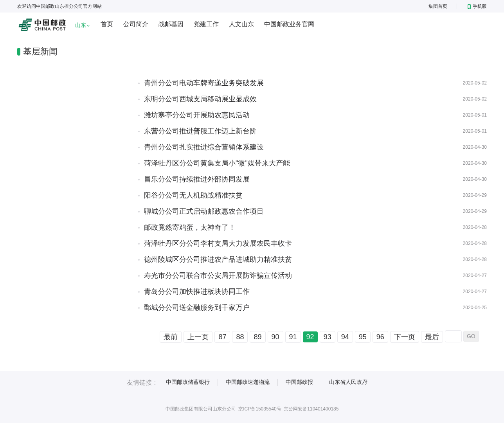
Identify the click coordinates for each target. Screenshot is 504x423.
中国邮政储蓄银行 (188, 382)
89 (257, 337)
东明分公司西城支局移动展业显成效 (200, 99)
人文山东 (241, 24)
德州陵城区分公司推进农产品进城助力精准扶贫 (218, 259)
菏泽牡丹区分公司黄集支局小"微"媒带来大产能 (217, 163)
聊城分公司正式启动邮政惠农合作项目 (204, 211)
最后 (432, 337)
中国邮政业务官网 (289, 24)
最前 (171, 337)
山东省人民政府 (348, 382)
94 (345, 337)
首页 (107, 24)
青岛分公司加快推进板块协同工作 (197, 292)
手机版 (477, 6)
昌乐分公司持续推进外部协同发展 (197, 179)
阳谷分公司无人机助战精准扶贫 (193, 195)
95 (363, 337)
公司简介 (136, 24)
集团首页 (438, 6)
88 (240, 337)
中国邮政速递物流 (248, 382)
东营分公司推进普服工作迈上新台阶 (200, 131)
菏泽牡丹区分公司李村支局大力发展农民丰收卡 (218, 243)
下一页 (405, 337)
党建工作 (206, 24)
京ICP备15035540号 (260, 409)
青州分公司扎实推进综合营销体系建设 (204, 147)
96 (380, 337)
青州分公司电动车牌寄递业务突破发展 (204, 83)
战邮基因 (171, 24)
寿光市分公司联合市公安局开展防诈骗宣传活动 (218, 275)
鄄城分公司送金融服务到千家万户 (197, 308)
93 (328, 337)
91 (293, 337)
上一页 (198, 337)
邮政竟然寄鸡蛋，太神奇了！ (190, 227)
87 (222, 337)
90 (275, 337)
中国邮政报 (299, 382)
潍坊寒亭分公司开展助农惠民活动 (197, 115)
